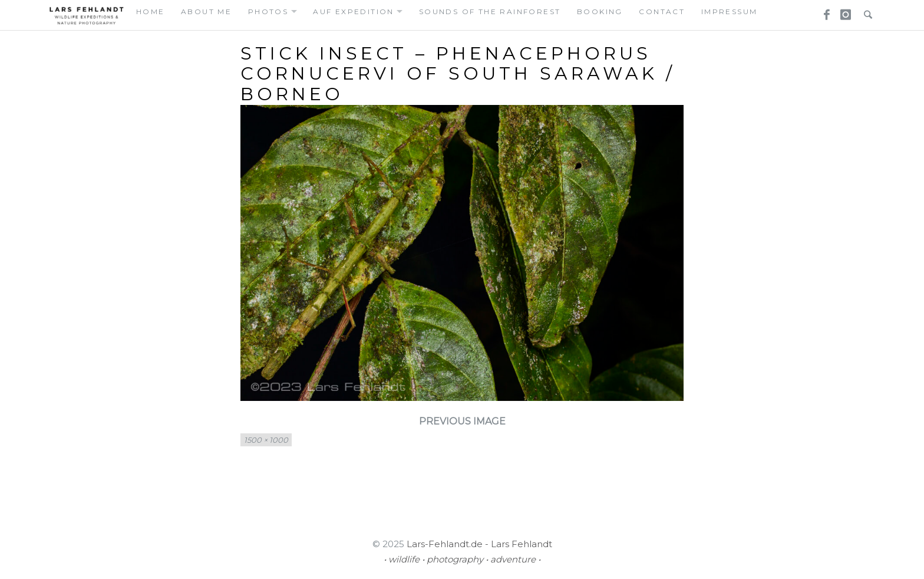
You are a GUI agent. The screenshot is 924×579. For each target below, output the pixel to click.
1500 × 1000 (266, 440)
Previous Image (462, 421)
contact (662, 11)
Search (865, 11)
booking (600, 11)
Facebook (823, 11)
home (151, 11)
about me (206, 11)
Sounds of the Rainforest (490, 11)
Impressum (730, 11)
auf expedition (354, 11)
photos (268, 11)
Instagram (844, 11)
